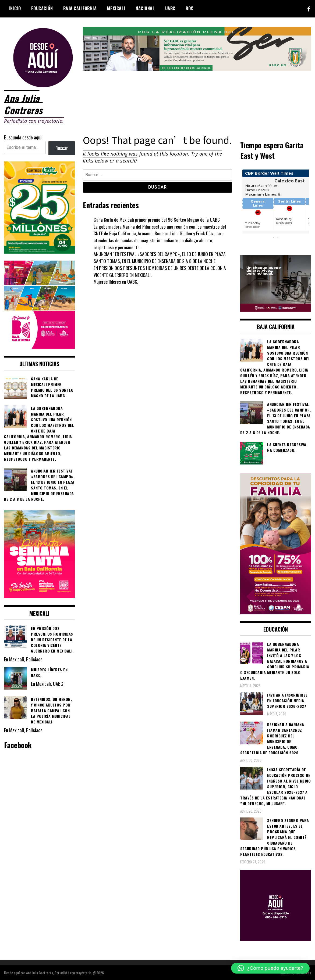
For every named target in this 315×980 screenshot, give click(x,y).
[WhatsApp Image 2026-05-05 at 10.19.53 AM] (39, 346)
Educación (42, 8)
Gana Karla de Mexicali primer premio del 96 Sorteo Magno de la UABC (157, 219)
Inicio (15, 8)
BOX (189, 8)
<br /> (276, 207)
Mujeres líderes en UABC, (116, 281)
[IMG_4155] (197, 69)
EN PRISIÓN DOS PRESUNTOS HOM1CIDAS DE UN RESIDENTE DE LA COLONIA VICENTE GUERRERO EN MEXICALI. (160, 271)
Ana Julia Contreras (24, 104)
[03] (276, 938)
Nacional (145, 8)
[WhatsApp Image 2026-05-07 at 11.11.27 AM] (39, 251)
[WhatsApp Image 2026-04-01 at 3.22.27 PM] (39, 596)
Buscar (62, 147)
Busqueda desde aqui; (23, 137)
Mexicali (116, 8)
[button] (270, 968)
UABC (170, 8)
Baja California (80, 8)
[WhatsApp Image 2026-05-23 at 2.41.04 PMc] (276, 309)
